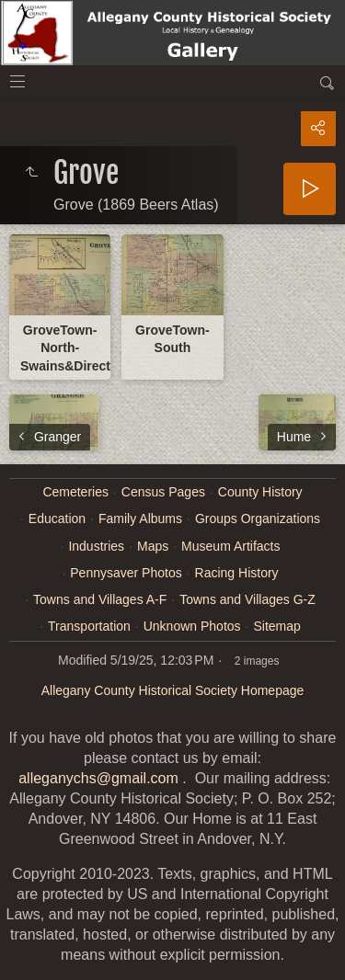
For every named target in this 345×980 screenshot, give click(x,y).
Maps (153, 546)
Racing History (237, 573)
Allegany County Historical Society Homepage (173, 690)
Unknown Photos (192, 626)
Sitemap (276, 626)
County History (260, 492)
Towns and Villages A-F (100, 599)
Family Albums (140, 518)
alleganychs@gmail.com (98, 778)
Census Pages (163, 492)
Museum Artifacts (230, 546)
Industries (96, 546)
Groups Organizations (258, 518)
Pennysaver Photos (126, 573)
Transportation (89, 626)
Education (57, 518)
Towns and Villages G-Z (247, 599)
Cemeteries (75, 492)
